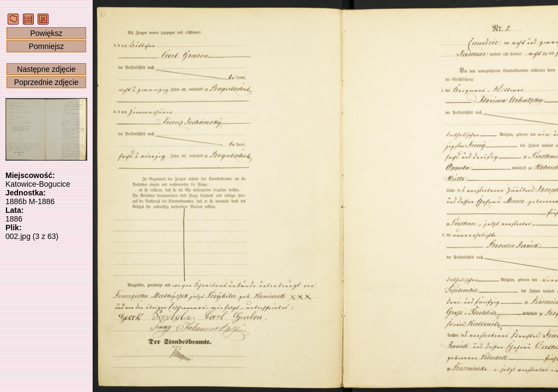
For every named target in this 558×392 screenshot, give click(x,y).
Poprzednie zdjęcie (46, 82)
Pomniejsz (47, 46)
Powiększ (46, 33)
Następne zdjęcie (46, 69)
